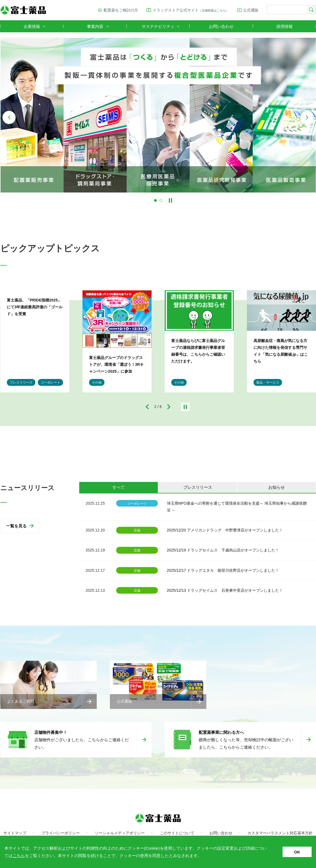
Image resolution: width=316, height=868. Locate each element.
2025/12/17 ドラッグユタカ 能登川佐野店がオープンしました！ (223, 570)
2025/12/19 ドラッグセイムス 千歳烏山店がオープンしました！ (223, 550)
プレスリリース (198, 487)
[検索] (286, 10)
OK (297, 852)
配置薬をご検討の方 (121, 10)
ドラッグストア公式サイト (191, 10)
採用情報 (284, 26)
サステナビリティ (158, 26)
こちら (19, 856)
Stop (170, 200)
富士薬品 (23, 10)
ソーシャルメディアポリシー (120, 833)
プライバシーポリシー (61, 833)
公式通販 (251, 10)
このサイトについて (177, 833)
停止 (185, 407)
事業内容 (95, 26)
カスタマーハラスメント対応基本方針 (280, 833)
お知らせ (277, 487)
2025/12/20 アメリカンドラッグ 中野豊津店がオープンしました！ (225, 530)
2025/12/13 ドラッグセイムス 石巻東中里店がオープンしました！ (225, 590)
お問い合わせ (221, 26)
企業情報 (32, 26)
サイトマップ (15, 833)
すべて (119, 487)
